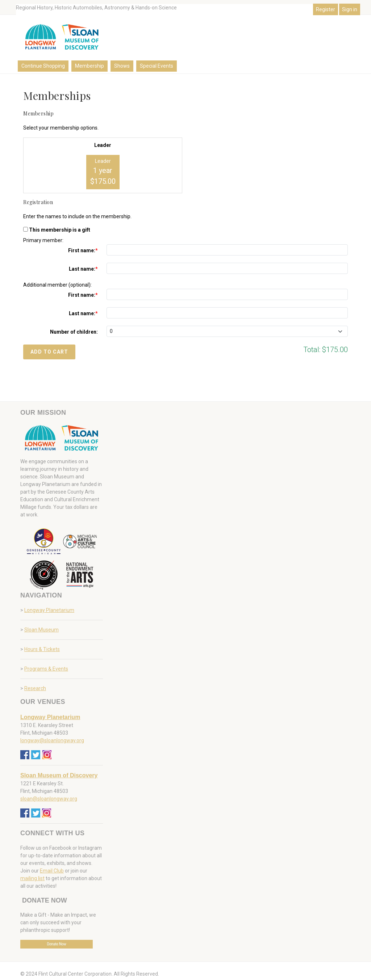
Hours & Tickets (42, 649)
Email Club (52, 871)
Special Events (157, 66)
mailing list (32, 878)
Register (326, 9)
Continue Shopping (43, 66)
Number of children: (74, 332)
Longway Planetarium (49, 610)
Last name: (82, 269)
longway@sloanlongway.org (52, 740)
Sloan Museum (41, 630)
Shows (122, 66)
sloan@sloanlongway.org (49, 799)
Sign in (350, 9)
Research (35, 688)
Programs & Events (46, 669)
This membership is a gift (60, 230)
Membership (89, 66)
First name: (82, 250)
